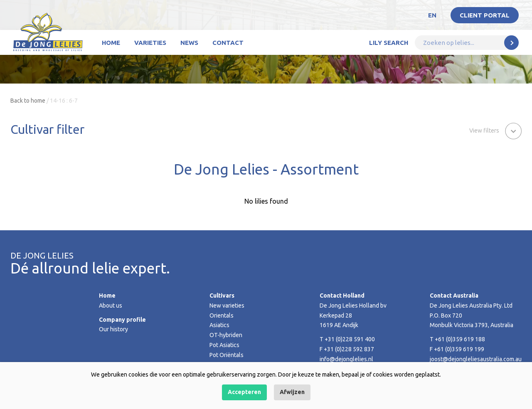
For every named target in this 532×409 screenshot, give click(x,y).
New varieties (227, 306)
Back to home (28, 101)
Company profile (122, 320)
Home (111, 43)
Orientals (222, 315)
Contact (228, 43)
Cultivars (222, 296)
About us (111, 306)
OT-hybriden (226, 335)
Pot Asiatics (224, 345)
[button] (495, 130)
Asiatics (219, 325)
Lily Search (389, 43)
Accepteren (244, 392)
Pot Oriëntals (227, 355)
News (189, 43)
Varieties (150, 43)
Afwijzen (292, 392)
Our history (113, 329)
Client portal (485, 15)
